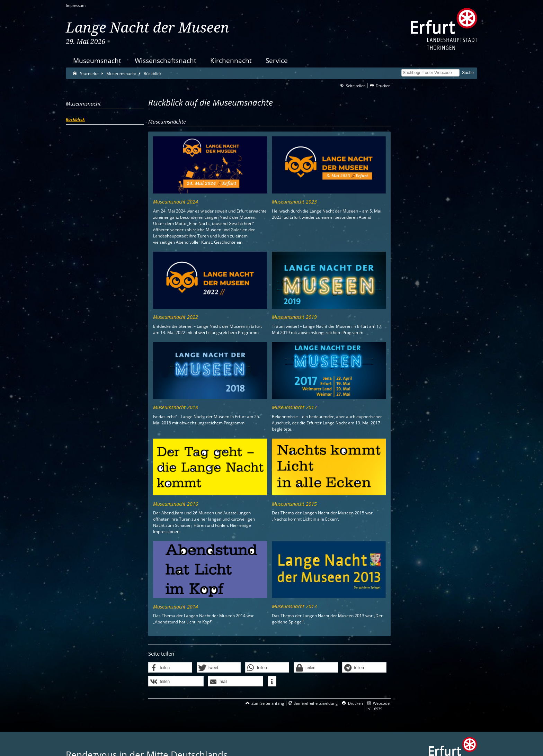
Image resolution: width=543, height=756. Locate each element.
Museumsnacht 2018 (176, 407)
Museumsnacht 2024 (176, 202)
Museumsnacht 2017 (294, 407)
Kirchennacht (231, 60)
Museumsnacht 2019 (294, 317)
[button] (170, 668)
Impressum (76, 5)
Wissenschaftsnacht (166, 60)
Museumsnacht (97, 60)
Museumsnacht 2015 (294, 504)
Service (277, 60)
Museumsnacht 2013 (294, 606)
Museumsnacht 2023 (294, 202)
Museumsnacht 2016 (176, 504)
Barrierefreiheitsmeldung (315, 703)
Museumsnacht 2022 (176, 317)
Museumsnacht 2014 (176, 607)
